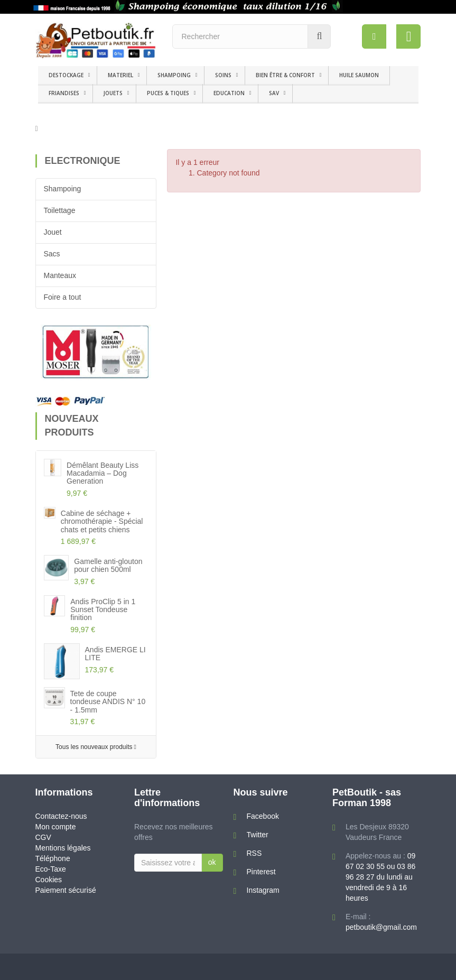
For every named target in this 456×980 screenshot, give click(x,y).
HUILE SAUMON (359, 75)
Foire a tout (63, 297)
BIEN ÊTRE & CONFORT (285, 75)
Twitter (258, 835)
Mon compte (56, 827)
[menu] (374, 36)
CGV (43, 837)
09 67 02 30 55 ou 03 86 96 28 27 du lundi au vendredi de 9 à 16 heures (380, 877)
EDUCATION (229, 93)
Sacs (52, 254)
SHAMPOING (174, 75)
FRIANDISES (64, 93)
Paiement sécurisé (66, 890)
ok (212, 862)
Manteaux (60, 275)
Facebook (263, 816)
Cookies (49, 880)
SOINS (223, 75)
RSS (254, 853)
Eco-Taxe (51, 869)
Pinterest (261, 872)
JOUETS (113, 93)
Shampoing (63, 189)
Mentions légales (63, 848)
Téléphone (53, 858)
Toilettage (60, 210)
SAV (274, 93)
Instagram (263, 890)
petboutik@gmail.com (381, 927)
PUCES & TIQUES (168, 93)
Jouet (53, 232)
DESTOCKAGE (66, 75)
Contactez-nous (61, 816)
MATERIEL (120, 75)
